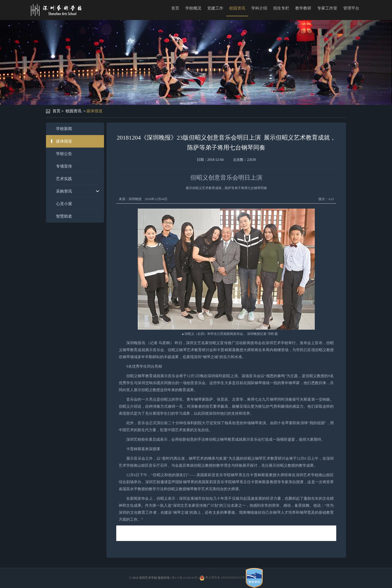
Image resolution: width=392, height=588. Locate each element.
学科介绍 (259, 8)
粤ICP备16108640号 (185, 577)
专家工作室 (327, 8)
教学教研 (303, 8)
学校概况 (193, 8)
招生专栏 (281, 8)
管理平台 (351, 8)
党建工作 (215, 8)
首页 (175, 8)
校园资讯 (237, 8)
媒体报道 (94, 111)
